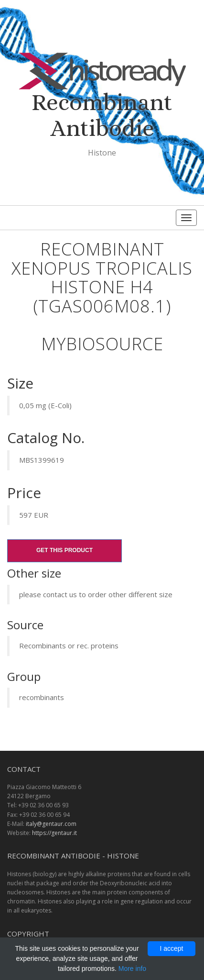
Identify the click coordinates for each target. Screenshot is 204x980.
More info (132, 969)
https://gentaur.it (54, 833)
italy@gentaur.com (51, 824)
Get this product (64, 550)
